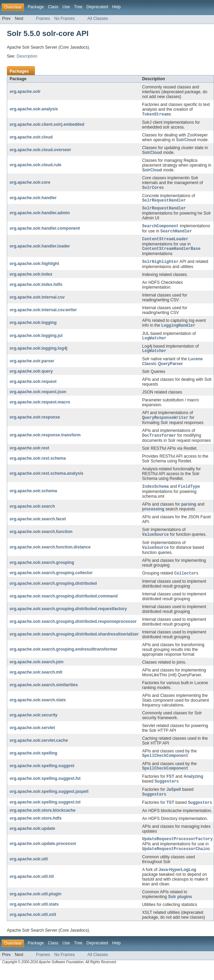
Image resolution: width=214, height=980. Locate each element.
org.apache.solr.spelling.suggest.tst (45, 813)
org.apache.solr (25, 92)
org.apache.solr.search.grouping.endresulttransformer (64, 657)
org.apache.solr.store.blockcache (43, 821)
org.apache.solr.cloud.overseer (40, 150)
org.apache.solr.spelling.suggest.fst (45, 788)
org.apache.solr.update (32, 839)
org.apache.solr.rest (29, 455)
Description (27, 56)
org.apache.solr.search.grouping (42, 570)
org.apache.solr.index (31, 279)
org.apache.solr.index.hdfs (36, 289)
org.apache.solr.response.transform (45, 442)
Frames (43, 19)
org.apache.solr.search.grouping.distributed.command (64, 604)
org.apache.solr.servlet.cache (39, 749)
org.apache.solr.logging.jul (36, 341)
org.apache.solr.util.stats (34, 916)
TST (170, 813)
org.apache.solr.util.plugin (35, 906)
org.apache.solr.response (35, 424)
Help (116, 7)
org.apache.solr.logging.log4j (39, 354)
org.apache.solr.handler (33, 199)
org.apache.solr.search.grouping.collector (51, 581)
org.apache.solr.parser (32, 367)
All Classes (98, 19)
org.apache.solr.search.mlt (36, 680)
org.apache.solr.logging (33, 327)
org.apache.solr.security (34, 723)
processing (153, 516)
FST (170, 786)
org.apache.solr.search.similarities (44, 693)
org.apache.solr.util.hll (32, 888)
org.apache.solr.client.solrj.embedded (47, 125)
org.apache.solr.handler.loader (40, 250)
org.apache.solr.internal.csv (37, 302)
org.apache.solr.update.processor (43, 855)
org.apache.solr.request (33, 388)
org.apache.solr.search (32, 513)
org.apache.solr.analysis (34, 109)
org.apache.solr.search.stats (38, 708)
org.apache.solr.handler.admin (40, 215)
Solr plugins (180, 908)
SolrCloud (186, 140)
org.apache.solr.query (31, 377)
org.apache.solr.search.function (41, 539)
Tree (78, 7)
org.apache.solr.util (29, 871)
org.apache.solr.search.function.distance (50, 555)
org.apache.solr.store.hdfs (36, 829)
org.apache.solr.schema (33, 498)
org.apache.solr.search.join (36, 670)
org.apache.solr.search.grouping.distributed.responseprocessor (73, 630)
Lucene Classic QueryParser (172, 367)
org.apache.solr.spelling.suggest (42, 775)
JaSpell (174, 799)
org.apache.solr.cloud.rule (35, 165)
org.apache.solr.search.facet (38, 526)
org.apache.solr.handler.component (45, 231)
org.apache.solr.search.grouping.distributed (53, 592)
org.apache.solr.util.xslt (33, 926)
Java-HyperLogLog (177, 881)
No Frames (64, 19)
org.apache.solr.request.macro (40, 408)
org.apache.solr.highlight (34, 268)
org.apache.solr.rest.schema (38, 465)
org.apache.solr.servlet (32, 736)
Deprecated (97, 7)
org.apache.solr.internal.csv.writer (43, 314)
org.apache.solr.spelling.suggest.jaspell (49, 802)
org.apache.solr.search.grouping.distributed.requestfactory (68, 617)
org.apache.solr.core (30, 183)
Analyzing (193, 786)
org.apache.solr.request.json (38, 398)
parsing (189, 511)
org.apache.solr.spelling (33, 762)
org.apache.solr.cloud (31, 137)
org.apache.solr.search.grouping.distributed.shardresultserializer (74, 642)
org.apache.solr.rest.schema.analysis (47, 480)
